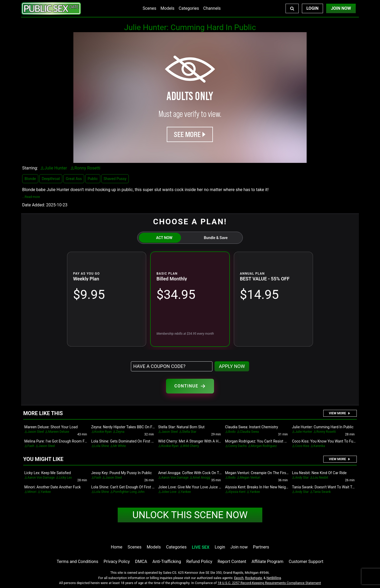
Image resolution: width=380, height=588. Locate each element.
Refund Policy (199, 562)
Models (167, 8)
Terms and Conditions (78, 562)
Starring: (30, 168)
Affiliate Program (267, 562)
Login (312, 8)
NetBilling (274, 578)
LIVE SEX (201, 547)
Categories (189, 8)
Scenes (149, 8)
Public (93, 179)
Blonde (30, 179)
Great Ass (74, 179)
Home (117, 547)
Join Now (341, 8)
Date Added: (34, 205)
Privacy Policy (117, 562)
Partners (261, 547)
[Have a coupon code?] (172, 366)
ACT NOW (164, 238)
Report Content (232, 562)
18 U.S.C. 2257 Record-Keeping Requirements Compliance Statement (269, 583)
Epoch (239, 578)
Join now (239, 547)
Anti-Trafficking (167, 562)
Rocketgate (254, 578)
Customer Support (306, 562)
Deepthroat (51, 179)
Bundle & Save (216, 238)
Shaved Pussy (115, 179)
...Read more (31, 197)
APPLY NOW (232, 366)
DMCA (141, 562)
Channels (212, 8)
